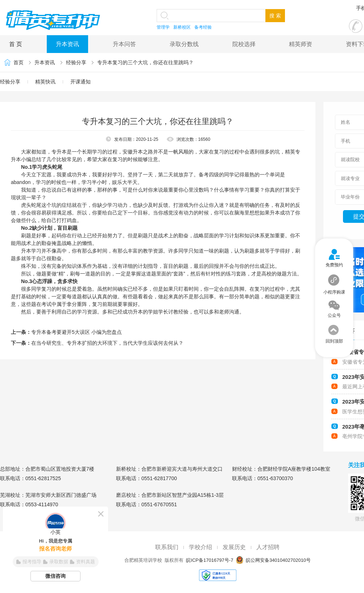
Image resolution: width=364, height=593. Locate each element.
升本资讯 (67, 44)
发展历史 (234, 547)
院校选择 (244, 44)
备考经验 (203, 27)
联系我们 (167, 547)
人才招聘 (268, 547)
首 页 (16, 44)
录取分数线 (184, 44)
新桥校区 (182, 27)
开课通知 (80, 82)
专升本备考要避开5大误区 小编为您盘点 (76, 332)
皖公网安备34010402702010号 (278, 560)
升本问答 (124, 44)
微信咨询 (55, 576)
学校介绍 (200, 547)
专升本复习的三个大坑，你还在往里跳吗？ (145, 62)
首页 (18, 62)
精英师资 (301, 44)
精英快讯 (45, 82)
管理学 (163, 27)
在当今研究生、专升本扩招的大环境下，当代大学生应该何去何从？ (107, 343)
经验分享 (76, 62)
